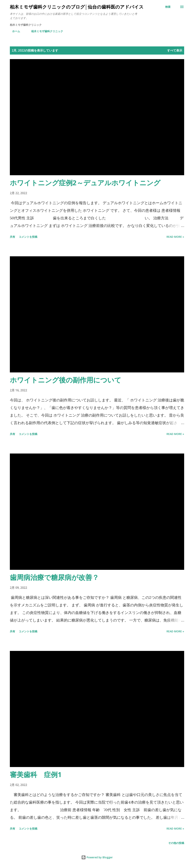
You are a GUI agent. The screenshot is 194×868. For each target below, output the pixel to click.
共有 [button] (13, 237)
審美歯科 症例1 (36, 775)
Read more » (175, 237)
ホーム (14, 31)
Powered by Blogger (97, 857)
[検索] (168, 7)
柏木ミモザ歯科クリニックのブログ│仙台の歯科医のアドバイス (77, 7)
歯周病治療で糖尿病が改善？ (54, 577)
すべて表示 (175, 50)
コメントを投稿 (28, 237)
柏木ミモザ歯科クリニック (45, 31)
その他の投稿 (176, 843)
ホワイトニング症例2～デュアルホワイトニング (85, 183)
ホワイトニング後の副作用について (66, 380)
